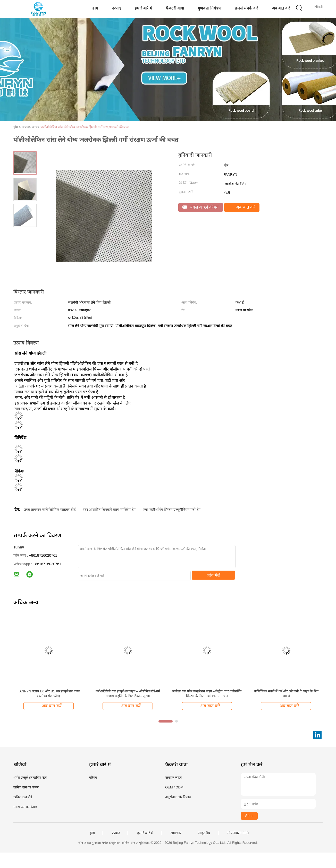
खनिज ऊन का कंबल (26, 787)
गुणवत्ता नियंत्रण (209, 8)
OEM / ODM (174, 787)
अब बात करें (281, 8)
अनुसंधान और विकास (178, 797)
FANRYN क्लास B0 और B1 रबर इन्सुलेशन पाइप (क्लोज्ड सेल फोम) (49, 694)
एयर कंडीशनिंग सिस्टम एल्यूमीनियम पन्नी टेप (171, 510)
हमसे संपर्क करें (247, 8)
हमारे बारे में (143, 8)
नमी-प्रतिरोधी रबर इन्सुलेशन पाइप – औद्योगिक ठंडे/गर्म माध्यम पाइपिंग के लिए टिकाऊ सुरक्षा (128, 694)
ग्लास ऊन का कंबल (25, 807)
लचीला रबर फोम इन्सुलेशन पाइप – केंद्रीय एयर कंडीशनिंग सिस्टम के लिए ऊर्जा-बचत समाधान (207, 694)
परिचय (93, 777)
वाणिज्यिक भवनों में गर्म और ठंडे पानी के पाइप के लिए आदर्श (286, 694)
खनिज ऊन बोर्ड (23, 797)
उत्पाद (116, 8)
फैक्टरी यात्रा (175, 8)
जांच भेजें (213, 575)
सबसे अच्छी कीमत (201, 207)
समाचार (176, 833)
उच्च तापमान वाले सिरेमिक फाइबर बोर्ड (50, 510)
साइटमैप (204, 833)
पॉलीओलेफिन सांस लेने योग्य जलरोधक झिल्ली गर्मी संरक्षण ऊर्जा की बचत (85, 127)
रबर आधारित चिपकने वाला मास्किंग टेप (109, 510)
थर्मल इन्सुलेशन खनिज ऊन (30, 777)
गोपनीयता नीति (238, 833)
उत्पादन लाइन (173, 777)
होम (95, 8)
